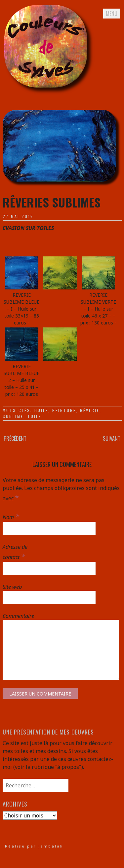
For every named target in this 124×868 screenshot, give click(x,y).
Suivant (112, 438)
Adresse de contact (15, 552)
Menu (112, 14)
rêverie (90, 410)
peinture (64, 410)
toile (34, 416)
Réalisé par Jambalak (34, 846)
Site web (12, 587)
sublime (13, 416)
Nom (11, 516)
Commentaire (17, 616)
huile (41, 410)
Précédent (15, 438)
